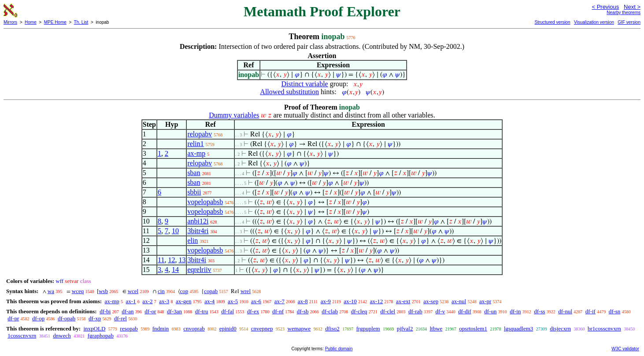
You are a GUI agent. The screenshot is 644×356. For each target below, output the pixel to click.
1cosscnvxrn (22, 336)
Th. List (81, 22)
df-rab (415, 311)
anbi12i (198, 221)
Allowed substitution (289, 92)
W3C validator (625, 349)
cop (184, 291)
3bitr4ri (198, 231)
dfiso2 (332, 328)
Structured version (552, 22)
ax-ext (403, 301)
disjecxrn (560, 328)
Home (31, 22)
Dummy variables (234, 115)
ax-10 (350, 301)
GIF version (629, 22)
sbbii (194, 192)
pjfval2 (405, 328)
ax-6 (256, 301)
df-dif (465, 311)
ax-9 (326, 301)
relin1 (195, 144)
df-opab (67, 318)
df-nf (278, 311)
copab (211, 291)
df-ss (539, 311)
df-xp (95, 318)
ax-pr (485, 301)
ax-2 (147, 301)
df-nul (565, 311)
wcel (133, 291)
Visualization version (594, 22)
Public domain (339, 349)
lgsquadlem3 (518, 328)
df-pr (13, 318)
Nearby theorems (624, 13)
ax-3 (164, 301)
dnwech (62, 336)
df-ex (253, 311)
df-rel (120, 318)
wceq (78, 291)
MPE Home (55, 22)
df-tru (202, 311)
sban (194, 173)
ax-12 (377, 301)
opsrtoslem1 (473, 328)
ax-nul (459, 301)
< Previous (605, 7)
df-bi (105, 311)
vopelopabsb (205, 202)
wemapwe (299, 328)
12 (171, 260)
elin (192, 240)
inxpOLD (94, 328)
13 (182, 260)
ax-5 (233, 301)
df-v (440, 311)
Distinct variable (305, 84)
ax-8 (303, 301)
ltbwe (436, 328)
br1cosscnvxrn (604, 328)
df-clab (330, 311)
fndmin (161, 328)
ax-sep (431, 301)
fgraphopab (101, 336)
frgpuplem (368, 328)
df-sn (615, 311)
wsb (103, 291)
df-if (590, 311)
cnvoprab (194, 328)
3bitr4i (197, 260)
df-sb (303, 311)
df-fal (228, 311)
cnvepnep (262, 328)
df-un (490, 311)
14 (175, 270)
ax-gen (183, 301)
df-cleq (359, 311)
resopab (129, 328)
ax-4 (209, 301)
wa (51, 291)
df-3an (174, 311)
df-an (128, 311)
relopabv (200, 134)
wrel (246, 291)
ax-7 (279, 301)
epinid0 (228, 328)
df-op (38, 318)
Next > (632, 7)
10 (175, 231)
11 (161, 260)
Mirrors (10, 22)
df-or (150, 311)
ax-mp (196, 153)
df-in (515, 311)
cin (161, 291)
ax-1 (131, 301)
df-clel (388, 311)
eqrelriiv (199, 270)
